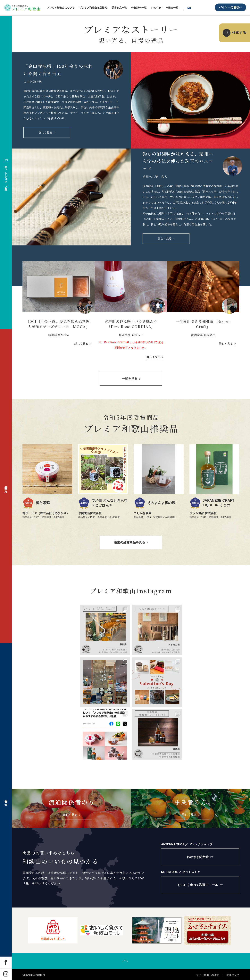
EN (189, 8)
